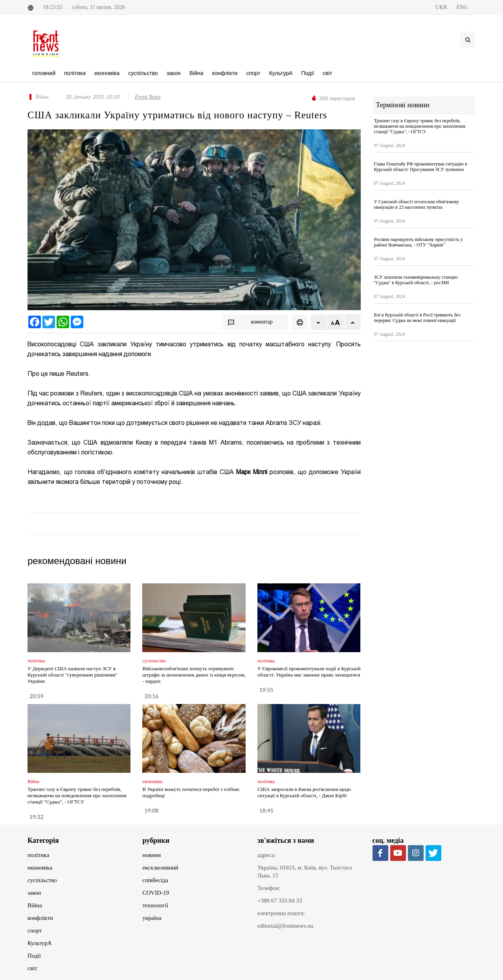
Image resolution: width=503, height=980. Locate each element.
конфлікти (40, 918)
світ (32, 968)
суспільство (42, 880)
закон (34, 893)
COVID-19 (156, 893)
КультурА (40, 943)
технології (155, 905)
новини (152, 855)
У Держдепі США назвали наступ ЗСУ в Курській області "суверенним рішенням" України (73, 675)
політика (38, 855)
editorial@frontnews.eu (285, 926)
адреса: (267, 855)
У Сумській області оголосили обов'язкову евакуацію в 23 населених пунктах (417, 204)
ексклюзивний (161, 868)
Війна (35, 905)
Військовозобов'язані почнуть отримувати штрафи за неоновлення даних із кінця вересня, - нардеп (194, 675)
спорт (35, 930)
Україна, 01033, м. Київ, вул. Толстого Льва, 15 (305, 872)
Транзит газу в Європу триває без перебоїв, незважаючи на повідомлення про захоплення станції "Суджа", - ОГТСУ (77, 795)
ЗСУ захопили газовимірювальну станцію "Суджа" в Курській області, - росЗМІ (416, 280)
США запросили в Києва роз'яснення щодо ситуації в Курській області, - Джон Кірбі (304, 792)
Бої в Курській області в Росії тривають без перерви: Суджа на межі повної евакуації (417, 318)
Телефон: (269, 888)
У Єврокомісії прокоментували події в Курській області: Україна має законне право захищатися (309, 672)
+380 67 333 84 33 (280, 901)
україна (152, 918)
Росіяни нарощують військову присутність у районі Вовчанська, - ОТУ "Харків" (419, 242)
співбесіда (155, 880)
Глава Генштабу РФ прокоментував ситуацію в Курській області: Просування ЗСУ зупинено (421, 167)
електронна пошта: (281, 913)
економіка (40, 868)
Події (34, 956)
